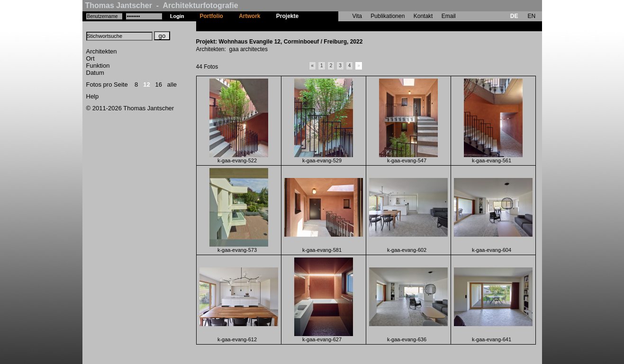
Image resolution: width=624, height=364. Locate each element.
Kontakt (423, 16)
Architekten (102, 51)
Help (93, 96)
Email (449, 16)
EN (531, 16)
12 (146, 84)
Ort (90, 58)
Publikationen (388, 16)
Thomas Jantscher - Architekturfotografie (162, 5)
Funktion (98, 66)
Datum (95, 73)
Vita (357, 16)
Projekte (287, 16)
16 (159, 84)
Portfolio (212, 16)
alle (172, 84)
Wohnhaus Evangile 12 (337, 26)
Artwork (249, 16)
